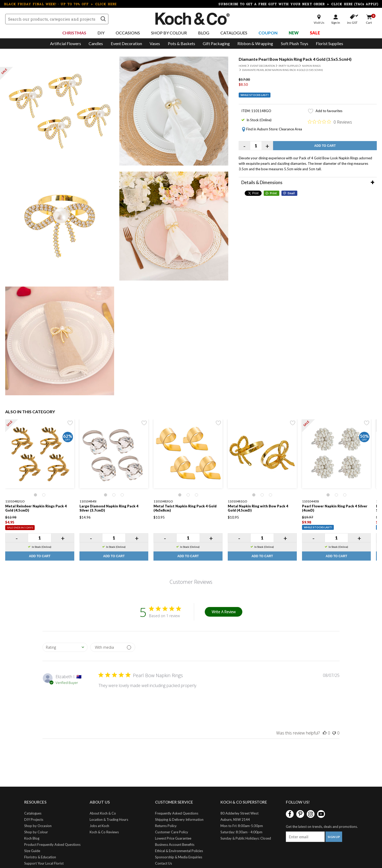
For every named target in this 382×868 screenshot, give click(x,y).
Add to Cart (325, 146)
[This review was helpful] (325, 733)
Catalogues (234, 33)
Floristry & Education (40, 857)
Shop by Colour (36, 832)
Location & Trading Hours (109, 820)
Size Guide (32, 851)
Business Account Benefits (175, 845)
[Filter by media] (113, 647)
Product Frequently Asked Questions (52, 845)
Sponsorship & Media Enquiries (179, 857)
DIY (101, 33)
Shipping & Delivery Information (179, 820)
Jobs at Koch (99, 826)
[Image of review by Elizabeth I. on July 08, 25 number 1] (112, 702)
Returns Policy (166, 826)
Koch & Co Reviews (104, 832)
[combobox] (65, 647)
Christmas (74, 33)
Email (291, 193)
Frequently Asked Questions (177, 813)
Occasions (128, 33)
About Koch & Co (103, 813)
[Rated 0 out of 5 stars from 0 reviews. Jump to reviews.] (330, 122)
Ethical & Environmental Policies (179, 851)
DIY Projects (34, 820)
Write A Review (224, 612)
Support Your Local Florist (44, 863)
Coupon (268, 33)
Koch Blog (32, 838)
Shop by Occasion (38, 826)
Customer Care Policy (172, 832)
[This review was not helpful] (334, 733)
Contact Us (164, 863)
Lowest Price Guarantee (173, 838)
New (294, 33)
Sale (315, 33)
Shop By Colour (169, 33)
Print (273, 193)
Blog (204, 33)
